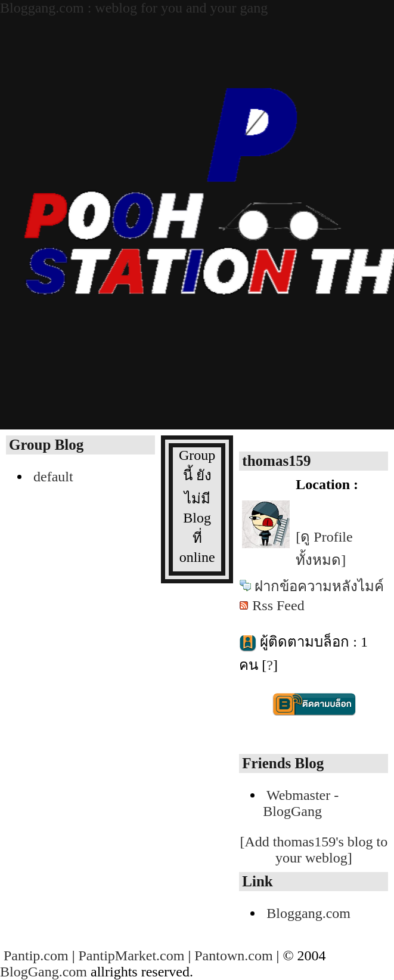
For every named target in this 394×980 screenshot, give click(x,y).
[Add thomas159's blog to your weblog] (314, 850)
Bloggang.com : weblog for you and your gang (134, 8)
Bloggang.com (308, 913)
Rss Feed (278, 605)
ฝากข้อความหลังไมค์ (319, 586)
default (53, 477)
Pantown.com (233, 956)
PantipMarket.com (131, 956)
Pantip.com (36, 956)
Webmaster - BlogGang (301, 803)
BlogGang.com (44, 972)
